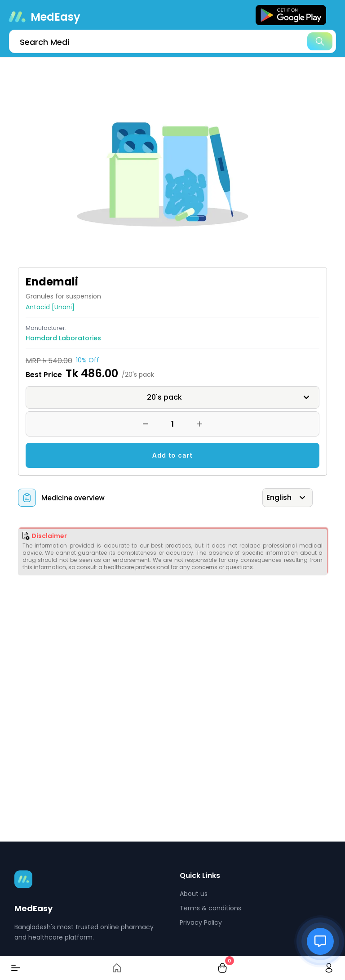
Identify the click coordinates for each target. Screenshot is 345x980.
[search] (172, 41)
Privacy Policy (201, 922)
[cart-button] (222, 968)
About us (194, 894)
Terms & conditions (210, 908)
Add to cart (172, 455)
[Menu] (16, 968)
